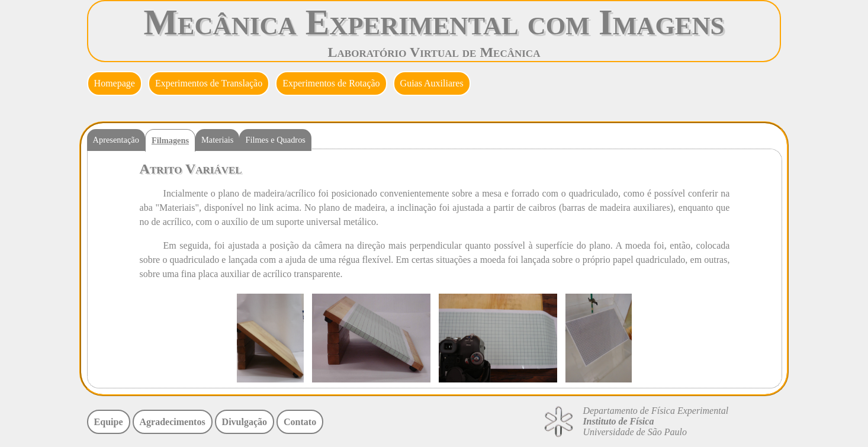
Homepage (115, 83)
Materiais (217, 140)
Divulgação (245, 422)
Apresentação (116, 140)
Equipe (109, 422)
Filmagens (170, 140)
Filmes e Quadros (275, 140)
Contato (300, 422)
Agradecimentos (173, 422)
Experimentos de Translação (209, 83)
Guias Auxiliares (432, 83)
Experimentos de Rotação (331, 83)
